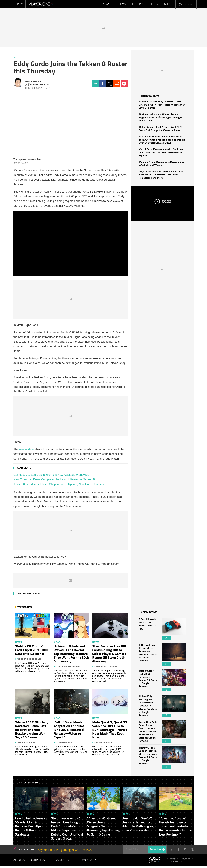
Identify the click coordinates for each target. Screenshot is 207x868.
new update (26, 451)
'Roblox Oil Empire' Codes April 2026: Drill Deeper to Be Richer (32, 651)
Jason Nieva (35, 83)
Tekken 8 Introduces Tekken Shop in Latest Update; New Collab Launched (60, 486)
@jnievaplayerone (38, 86)
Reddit (117, 85)
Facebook (102, 85)
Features (138, 5)
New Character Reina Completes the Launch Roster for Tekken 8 (54, 481)
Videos (154, 5)
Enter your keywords (180, 5)
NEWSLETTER (26, 851)
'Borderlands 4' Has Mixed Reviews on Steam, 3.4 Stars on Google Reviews (149, 682)
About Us (19, 862)
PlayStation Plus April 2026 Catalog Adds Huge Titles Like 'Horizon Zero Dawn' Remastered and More (161, 176)
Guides (168, 5)
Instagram (185, 851)
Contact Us (38, 862)
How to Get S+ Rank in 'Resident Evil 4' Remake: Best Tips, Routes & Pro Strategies (31, 828)
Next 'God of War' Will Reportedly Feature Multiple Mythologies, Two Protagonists (139, 826)
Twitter (110, 85)
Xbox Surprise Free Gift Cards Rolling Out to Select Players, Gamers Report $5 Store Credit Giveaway (109, 655)
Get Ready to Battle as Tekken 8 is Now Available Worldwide (51, 476)
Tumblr (192, 851)
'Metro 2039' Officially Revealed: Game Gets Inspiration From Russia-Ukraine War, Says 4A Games (162, 106)
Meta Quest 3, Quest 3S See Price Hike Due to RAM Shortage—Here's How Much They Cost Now (110, 731)
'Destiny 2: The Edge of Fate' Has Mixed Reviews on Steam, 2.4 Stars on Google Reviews (149, 759)
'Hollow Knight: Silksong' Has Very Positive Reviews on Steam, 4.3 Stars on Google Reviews (149, 707)
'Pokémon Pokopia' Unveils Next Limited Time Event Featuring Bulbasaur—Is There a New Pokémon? (175, 828)
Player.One (52, 5)
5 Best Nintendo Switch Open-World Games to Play (149, 630)
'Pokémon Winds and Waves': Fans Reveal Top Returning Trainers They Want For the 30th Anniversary (71, 655)
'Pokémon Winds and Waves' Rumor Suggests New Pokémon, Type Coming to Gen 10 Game (161, 119)
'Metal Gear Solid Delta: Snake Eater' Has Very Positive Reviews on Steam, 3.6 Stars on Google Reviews (149, 733)
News (106, 5)
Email (95, 85)
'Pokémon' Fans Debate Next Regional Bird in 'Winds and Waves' (162, 165)
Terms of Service (62, 862)
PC (15, 59)
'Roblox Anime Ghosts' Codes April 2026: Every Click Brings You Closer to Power (161, 130)
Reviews (121, 5)
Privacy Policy (88, 862)
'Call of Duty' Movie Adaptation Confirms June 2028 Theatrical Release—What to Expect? (161, 154)
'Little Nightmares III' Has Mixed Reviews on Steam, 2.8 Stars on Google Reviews (149, 656)
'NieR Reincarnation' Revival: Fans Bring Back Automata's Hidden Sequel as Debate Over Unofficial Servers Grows (162, 141)
